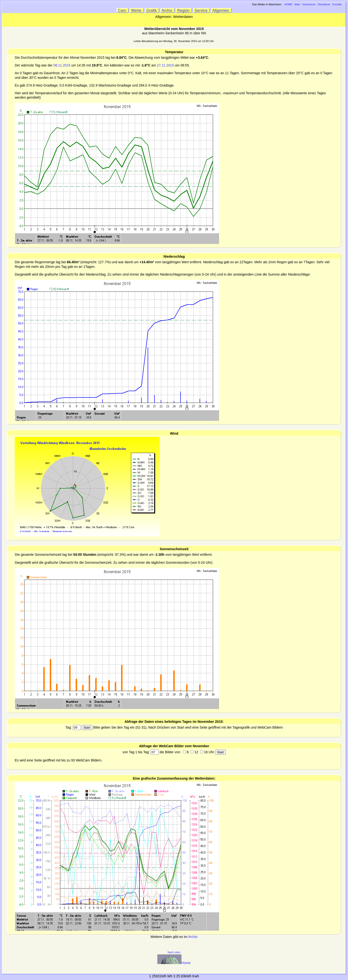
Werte (137, 11)
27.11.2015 (165, 65)
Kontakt (337, 4)
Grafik (152, 11)
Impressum (309, 4)
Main (297, 4)
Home (174, 963)
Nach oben (174, 952)
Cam (123, 11)
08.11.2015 (62, 65)
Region (184, 11)
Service (202, 11)
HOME (288, 4)
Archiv (168, 11)
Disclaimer (324, 4)
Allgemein (221, 11)
